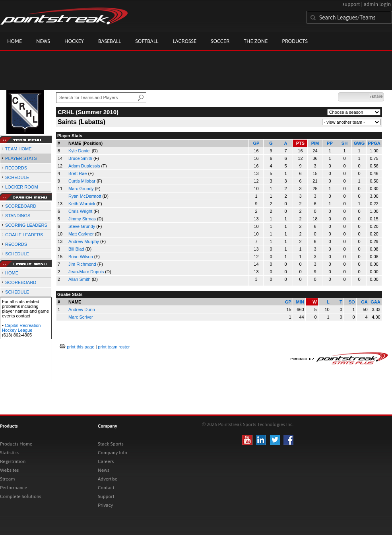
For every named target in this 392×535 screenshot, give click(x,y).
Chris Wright (80, 211)
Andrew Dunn (82, 309)
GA (364, 302)
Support (106, 496)
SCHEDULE (17, 177)
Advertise (108, 479)
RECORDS (16, 168)
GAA (375, 302)
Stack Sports (111, 444)
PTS (300, 143)
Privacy (105, 505)
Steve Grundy (82, 226)
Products (295, 41)
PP (330, 143)
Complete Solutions (20, 496)
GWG (359, 143)
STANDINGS (18, 216)
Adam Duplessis (84, 166)
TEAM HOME (18, 149)
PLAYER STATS (21, 158)
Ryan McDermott (85, 196)
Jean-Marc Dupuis (86, 272)
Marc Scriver (81, 317)
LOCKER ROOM (22, 187)
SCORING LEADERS (26, 225)
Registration (13, 461)
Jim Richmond (82, 264)
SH (344, 143)
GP (256, 143)
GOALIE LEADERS (24, 235)
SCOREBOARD (21, 206)
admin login (377, 4)
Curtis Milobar (82, 181)
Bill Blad (76, 249)
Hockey (74, 41)
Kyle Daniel (80, 151)
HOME (12, 273)
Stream (7, 479)
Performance (14, 488)
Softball (147, 41)
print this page (81, 347)
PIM (315, 143)
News (43, 41)
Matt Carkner (81, 234)
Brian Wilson (81, 257)
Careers (106, 461)
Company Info (113, 453)
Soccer (220, 41)
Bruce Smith (80, 158)
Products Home (16, 444)
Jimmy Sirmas (82, 219)
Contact (106, 488)
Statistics (9, 453)
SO (352, 302)
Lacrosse (184, 41)
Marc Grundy (81, 189)
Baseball (110, 41)
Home (15, 41)
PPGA (374, 143)
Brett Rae (78, 173)
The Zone (256, 41)
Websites (9, 470)
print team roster (114, 347)
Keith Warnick (82, 204)
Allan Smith (80, 279)
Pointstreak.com (64, 17)
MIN (300, 302)
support (351, 4)
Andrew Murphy (84, 241)
